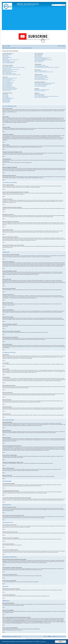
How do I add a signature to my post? (9, 80)
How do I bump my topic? (7, 90)
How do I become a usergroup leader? (41, 59)
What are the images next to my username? (10, 72)
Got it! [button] (61, 642)
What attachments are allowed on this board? (42, 90)
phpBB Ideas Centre (50, 611)
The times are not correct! (7, 68)
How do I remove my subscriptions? (40, 86)
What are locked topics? (6, 101)
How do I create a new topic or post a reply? (10, 78)
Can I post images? (6, 97)
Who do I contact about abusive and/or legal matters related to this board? (47, 96)
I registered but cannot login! (7, 58)
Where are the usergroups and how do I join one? (43, 58)
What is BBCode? (5, 94)
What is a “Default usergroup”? (40, 61)
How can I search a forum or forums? (41, 75)
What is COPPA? (5, 56)
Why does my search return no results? (41, 76)
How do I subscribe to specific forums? (41, 85)
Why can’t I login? (5, 59)
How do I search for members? (40, 79)
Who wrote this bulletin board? (40, 94)
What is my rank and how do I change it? (9, 74)
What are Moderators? (38, 56)
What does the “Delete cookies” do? (8, 63)
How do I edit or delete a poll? (7, 83)
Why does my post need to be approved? (9, 89)
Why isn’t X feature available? (39, 95)
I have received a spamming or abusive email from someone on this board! (47, 67)
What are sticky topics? (6, 100)
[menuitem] (9, 46)
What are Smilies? (5, 96)
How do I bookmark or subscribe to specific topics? (43, 84)
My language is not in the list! (7, 70)
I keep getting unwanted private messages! (42, 66)
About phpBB (16, 605)
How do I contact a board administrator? (41, 97)
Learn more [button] (43, 642)
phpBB (48, 217)
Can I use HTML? (5, 95)
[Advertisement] (34, 20)
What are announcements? (7, 99)
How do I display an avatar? (7, 73)
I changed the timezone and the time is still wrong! (11, 69)
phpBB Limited (32, 604)
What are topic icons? (6, 102)
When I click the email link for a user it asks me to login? (12, 75)
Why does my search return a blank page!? (42, 78)
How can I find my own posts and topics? (41, 80)
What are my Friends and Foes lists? (41, 71)
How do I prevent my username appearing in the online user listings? (14, 67)
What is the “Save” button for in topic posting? (10, 88)
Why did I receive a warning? (7, 86)
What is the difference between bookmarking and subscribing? (45, 83)
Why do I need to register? (7, 55)
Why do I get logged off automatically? (9, 62)
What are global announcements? (8, 98)
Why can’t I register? (6, 57)
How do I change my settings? (7, 66)
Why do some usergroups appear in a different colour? (43, 60)
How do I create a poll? (6, 81)
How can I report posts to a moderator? (9, 87)
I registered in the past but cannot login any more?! (11, 60)
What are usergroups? (38, 57)
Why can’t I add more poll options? (8, 82)
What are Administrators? (39, 55)
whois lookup (14, 620)
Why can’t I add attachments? (7, 85)
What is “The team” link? (39, 62)
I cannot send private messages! (40, 65)
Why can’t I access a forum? (7, 84)
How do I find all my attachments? (40, 91)
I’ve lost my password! (6, 61)
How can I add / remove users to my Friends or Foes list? (44, 72)
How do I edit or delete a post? (7, 79)
